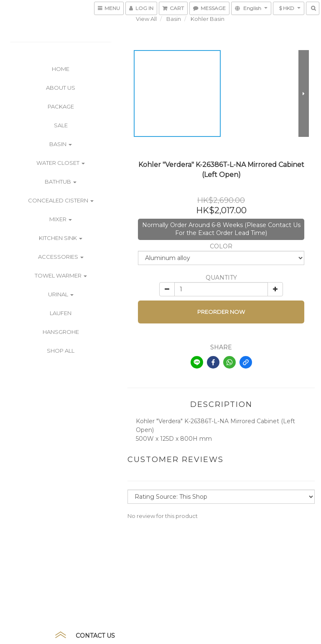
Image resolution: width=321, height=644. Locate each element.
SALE (61, 125)
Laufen (61, 313)
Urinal (61, 294)
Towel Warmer (61, 275)
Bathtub (61, 182)
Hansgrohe (61, 332)
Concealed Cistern (61, 200)
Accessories (61, 257)
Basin (61, 144)
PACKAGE (61, 106)
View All (146, 19)
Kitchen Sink (61, 238)
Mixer (61, 219)
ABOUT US (61, 88)
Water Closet (61, 163)
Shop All (61, 351)
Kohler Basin (208, 19)
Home (61, 69)
